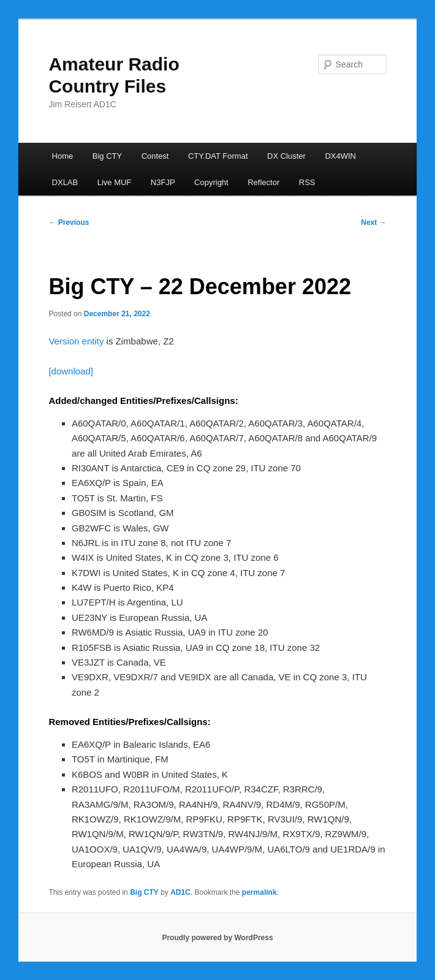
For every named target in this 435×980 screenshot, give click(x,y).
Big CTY (107, 156)
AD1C (180, 892)
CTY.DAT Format (218, 156)
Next (373, 222)
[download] (71, 371)
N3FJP (163, 182)
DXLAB (65, 182)
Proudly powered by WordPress (217, 938)
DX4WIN (340, 156)
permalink (259, 892)
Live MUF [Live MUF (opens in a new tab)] (115, 182)
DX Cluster (286, 156)
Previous (69, 222)
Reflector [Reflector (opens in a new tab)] (263, 182)
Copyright (211, 182)
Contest (155, 156)
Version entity (76, 341)
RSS (307, 182)
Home (63, 156)
